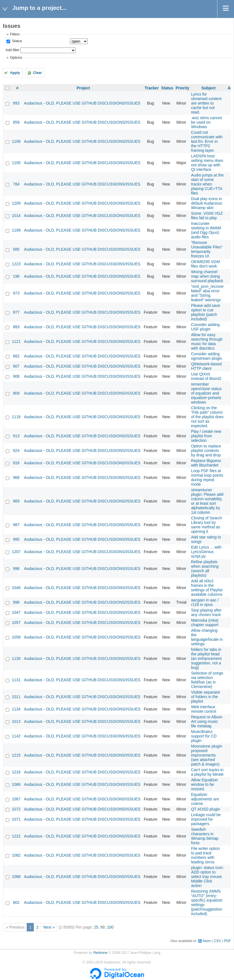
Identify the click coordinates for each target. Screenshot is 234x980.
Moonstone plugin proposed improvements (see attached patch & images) (207, 755)
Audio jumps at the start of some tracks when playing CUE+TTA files (207, 184)
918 (16, 463)
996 (16, 569)
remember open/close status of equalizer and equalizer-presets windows (206, 393)
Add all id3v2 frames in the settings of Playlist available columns (207, 588)
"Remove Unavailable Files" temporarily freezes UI (207, 249)
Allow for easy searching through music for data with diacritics (207, 341)
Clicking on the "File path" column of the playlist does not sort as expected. (207, 417)
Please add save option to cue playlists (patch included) (206, 312)
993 (16, 103)
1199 (16, 230)
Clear (37, 73)
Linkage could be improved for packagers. (206, 819)
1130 (16, 658)
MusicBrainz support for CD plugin (204, 736)
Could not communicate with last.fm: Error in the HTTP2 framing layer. (207, 141)
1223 (16, 264)
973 (16, 293)
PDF (227, 941)
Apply (15, 73)
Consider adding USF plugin (205, 327)
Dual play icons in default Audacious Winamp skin (207, 203)
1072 (16, 809)
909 (16, 393)
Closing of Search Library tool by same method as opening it (207, 525)
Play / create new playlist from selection (206, 436)
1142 (16, 736)
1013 (16, 721)
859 (16, 122)
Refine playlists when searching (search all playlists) (205, 569)
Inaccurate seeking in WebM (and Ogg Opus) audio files (206, 230)
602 (16, 902)
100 (110, 927)
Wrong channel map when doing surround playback (207, 276)
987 (16, 525)
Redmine (100, 953)
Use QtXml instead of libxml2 (206, 376)
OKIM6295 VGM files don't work (205, 264)
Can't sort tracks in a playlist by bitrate (207, 772)
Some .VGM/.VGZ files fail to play (207, 216)
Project (83, 88)
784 (16, 184)
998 (16, 602)
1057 (16, 623)
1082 (16, 855)
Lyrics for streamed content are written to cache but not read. (206, 103)
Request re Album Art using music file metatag (207, 721)
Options (16, 58)
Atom (207, 941)
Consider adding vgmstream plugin (207, 356)
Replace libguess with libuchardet (206, 463)
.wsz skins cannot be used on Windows (206, 122)
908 (16, 376)
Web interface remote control (203, 709)
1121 (16, 341)
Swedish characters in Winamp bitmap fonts (205, 836)
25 (96, 927)
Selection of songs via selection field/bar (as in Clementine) (207, 680)
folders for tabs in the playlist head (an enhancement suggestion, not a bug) (206, 658)
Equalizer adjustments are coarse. (205, 799)
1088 (16, 877)
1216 (16, 772)
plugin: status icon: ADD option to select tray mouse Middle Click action (207, 877)
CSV (217, 941)
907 (16, 366)
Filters (15, 34)
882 (16, 356)
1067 (16, 799)
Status (16, 41)
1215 (16, 755)
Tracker (152, 88)
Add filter (12, 50)
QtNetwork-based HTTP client (206, 366)
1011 (16, 697)
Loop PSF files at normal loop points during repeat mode (207, 477)
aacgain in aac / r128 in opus (205, 602)
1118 (16, 417)
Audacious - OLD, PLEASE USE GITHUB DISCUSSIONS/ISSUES (82, 103)
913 (16, 436)
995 (16, 539)
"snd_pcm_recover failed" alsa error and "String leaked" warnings (207, 293)
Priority (182, 88)
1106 (16, 141)
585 (16, 249)
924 (16, 451)
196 (16, 276)
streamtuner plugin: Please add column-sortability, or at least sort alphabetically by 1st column (207, 501)
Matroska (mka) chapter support (205, 623)
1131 (16, 680)
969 (16, 501)
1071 (16, 819)
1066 (16, 784)
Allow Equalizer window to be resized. (204, 784)
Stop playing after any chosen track (206, 612)
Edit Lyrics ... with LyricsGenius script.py (206, 552)
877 (16, 312)
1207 (16, 552)
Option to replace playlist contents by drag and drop (206, 451)
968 (16, 477)
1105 (16, 163)
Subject (209, 88)
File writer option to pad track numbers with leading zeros (205, 855)
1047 (16, 612)
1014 (16, 216)
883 (16, 327)
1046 (16, 588)
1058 (16, 637)
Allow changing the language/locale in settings (207, 637)
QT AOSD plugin (205, 809)
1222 (16, 836)
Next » (49, 927)
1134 (16, 709)
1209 (16, 203)
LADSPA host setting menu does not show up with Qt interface (207, 163)
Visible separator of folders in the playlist (206, 697)
